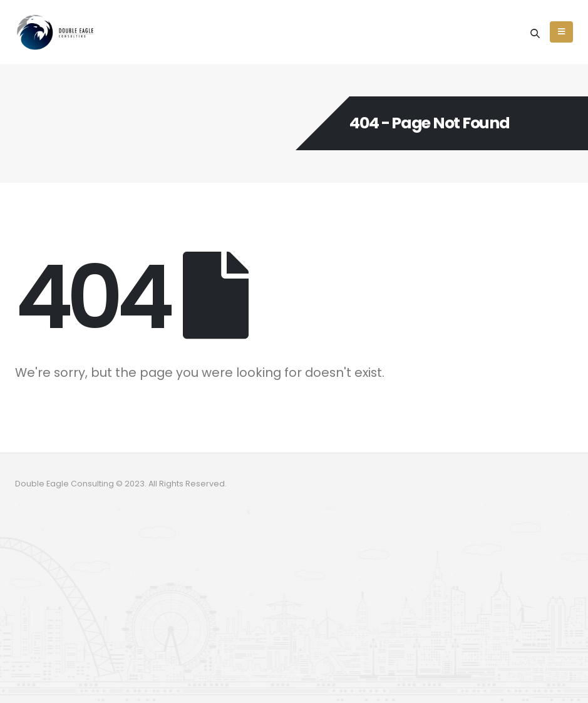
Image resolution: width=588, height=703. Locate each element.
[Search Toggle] (535, 33)
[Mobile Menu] (561, 32)
